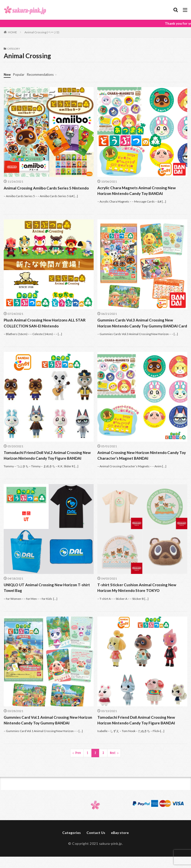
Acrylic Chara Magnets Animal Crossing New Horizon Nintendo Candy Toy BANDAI (138, 191)
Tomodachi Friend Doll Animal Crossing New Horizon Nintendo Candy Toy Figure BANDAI (138, 734)
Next (113, 767)
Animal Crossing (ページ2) (42, 32)
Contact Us (96, 847)
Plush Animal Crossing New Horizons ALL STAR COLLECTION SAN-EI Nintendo (46, 324)
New (7, 74)
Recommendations (42, 74)
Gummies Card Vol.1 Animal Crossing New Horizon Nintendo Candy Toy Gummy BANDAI (46, 734)
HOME (12, 32)
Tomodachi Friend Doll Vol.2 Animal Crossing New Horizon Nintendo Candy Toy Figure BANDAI (44, 465)
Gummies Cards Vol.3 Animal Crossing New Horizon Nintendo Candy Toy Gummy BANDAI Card (139, 327)
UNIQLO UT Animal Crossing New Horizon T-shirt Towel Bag (45, 601)
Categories (72, 847)
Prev (78, 767)
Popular (20, 74)
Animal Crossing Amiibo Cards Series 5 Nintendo (48, 188)
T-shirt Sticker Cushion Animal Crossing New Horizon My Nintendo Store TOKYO (138, 601)
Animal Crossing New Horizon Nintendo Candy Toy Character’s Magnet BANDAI (140, 462)
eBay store (120, 847)
